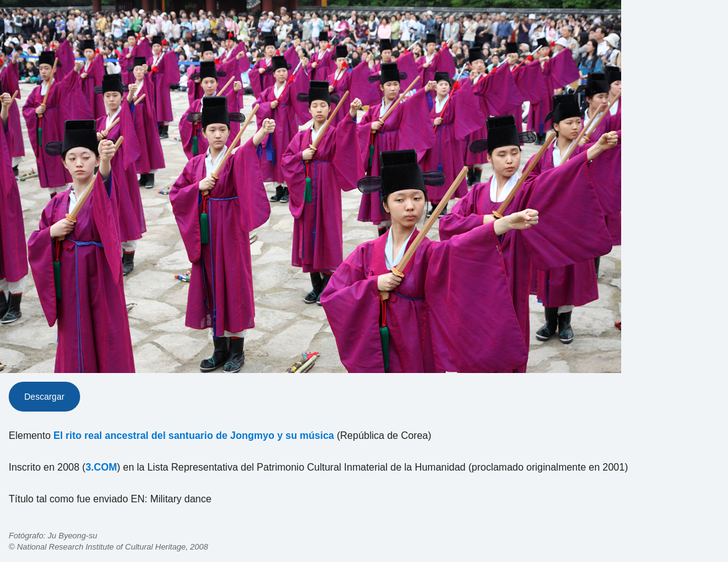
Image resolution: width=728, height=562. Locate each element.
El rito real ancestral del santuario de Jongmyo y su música (194, 435)
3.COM (102, 467)
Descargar (44, 397)
